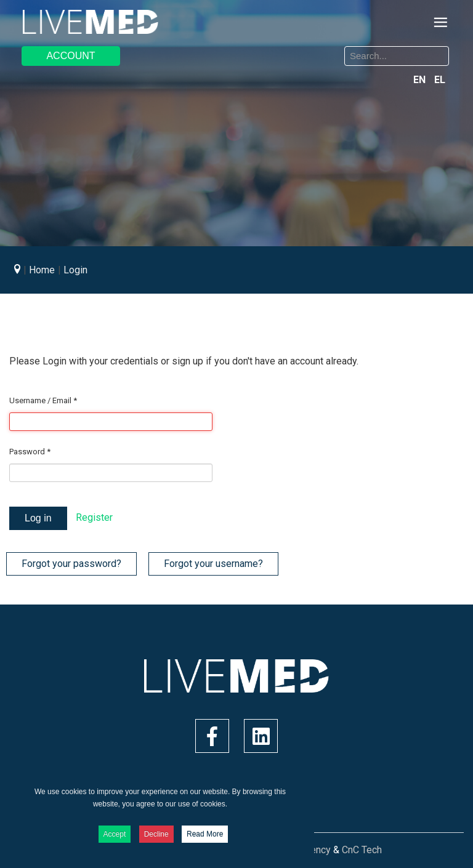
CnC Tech (362, 850)
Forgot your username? (213, 564)
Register (94, 517)
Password (30, 452)
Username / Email (43, 400)
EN (421, 80)
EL (440, 80)
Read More (205, 834)
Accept (115, 834)
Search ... (246, 48)
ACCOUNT (71, 56)
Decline (156, 834)
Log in (38, 518)
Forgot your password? (71, 564)
